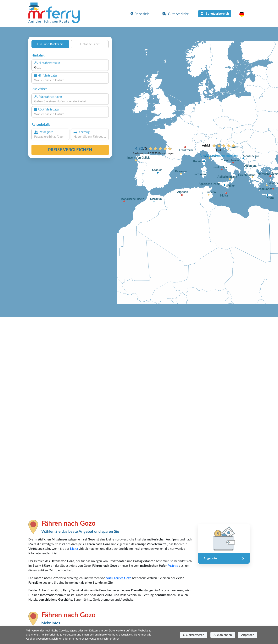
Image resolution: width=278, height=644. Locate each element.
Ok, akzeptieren (194, 635)
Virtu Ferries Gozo (119, 578)
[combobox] (70, 67)
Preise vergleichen (70, 150)
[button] (244, 14)
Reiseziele (140, 14)
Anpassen (248, 635)
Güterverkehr (175, 14)
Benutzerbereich (215, 14)
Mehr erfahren (111, 639)
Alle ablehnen (223, 635)
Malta (74, 549)
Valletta (173, 566)
